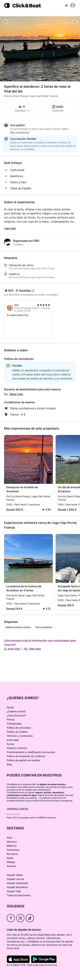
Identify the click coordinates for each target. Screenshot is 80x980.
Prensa (11, 720)
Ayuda (10, 707)
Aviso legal (13, 740)
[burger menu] (66, 5)
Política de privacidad (19, 728)
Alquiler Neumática (17, 887)
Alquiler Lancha (15, 879)
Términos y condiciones (20, 736)
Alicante (11, 866)
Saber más (16, 394)
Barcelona (12, 854)
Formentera (13, 850)
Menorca (12, 842)
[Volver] (5, 22)
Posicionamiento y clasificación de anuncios (31, 752)
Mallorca (12, 846)
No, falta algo (32, 649)
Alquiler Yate (14, 891)
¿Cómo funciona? (16, 715)
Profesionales (14, 724)
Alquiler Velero (15, 875)
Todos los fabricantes (19, 895)
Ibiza (9, 838)
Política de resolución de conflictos (26, 756)
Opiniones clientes (17, 809)
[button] (40, 79)
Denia (10, 858)
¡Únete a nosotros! (17, 748)
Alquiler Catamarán (17, 883)
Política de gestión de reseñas (23, 760)
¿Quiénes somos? (16, 711)
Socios (10, 744)
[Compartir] (75, 22)
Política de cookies (17, 732)
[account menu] (73, 5)
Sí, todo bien (12, 649)
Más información (20, 132)
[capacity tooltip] (28, 111)
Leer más (10, 228)
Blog (9, 764)
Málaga (11, 862)
